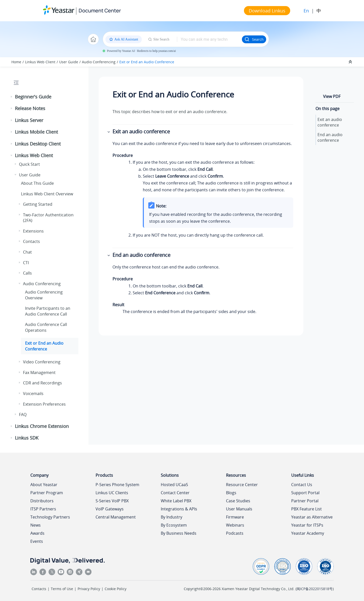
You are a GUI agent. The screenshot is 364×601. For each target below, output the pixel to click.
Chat (27, 252)
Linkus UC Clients (112, 493)
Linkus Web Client (40, 62)
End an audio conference (330, 137)
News (36, 525)
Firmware (235, 517)
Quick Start (29, 164)
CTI (26, 263)
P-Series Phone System (117, 485)
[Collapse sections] (351, 62)
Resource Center (242, 485)
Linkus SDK (27, 438)
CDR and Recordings (42, 383)
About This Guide (37, 183)
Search (254, 39)
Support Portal (305, 493)
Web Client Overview (47, 194)
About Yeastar (44, 485)
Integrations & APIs (179, 509)
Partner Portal (305, 501)
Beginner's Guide (33, 97)
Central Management (116, 517)
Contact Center (175, 493)
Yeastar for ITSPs (307, 525)
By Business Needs (179, 533)
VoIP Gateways (110, 509)
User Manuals (239, 509)
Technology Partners (50, 517)
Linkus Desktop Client (38, 144)
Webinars (235, 525)
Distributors (42, 501)
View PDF (332, 96)
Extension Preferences (44, 404)
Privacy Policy (89, 589)
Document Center (100, 11)
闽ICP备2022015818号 (315, 589)
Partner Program (47, 493)
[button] (12, 97)
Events (37, 541)
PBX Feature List (306, 509)
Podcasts (235, 533)
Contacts (31, 241)
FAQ (23, 415)
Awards (37, 533)
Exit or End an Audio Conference (147, 62)
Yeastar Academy (308, 533)
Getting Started (38, 204)
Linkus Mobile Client (36, 132)
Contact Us (302, 485)
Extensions (33, 231)
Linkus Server (29, 120)
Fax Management (39, 372)
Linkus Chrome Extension (42, 426)
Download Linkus (267, 11)
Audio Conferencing (99, 62)
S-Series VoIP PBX (112, 501)
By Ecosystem (174, 525)
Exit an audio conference (330, 122)
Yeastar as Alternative (312, 517)
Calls (27, 273)
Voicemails (33, 393)
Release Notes (30, 108)
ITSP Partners (43, 509)
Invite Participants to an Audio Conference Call (48, 311)
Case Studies (238, 501)
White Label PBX (176, 501)
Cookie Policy (116, 589)
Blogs (231, 493)
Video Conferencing (42, 362)
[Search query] (209, 39)
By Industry (172, 517)
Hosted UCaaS (174, 485)
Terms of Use (62, 589)
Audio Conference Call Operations (46, 327)
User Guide (69, 62)
